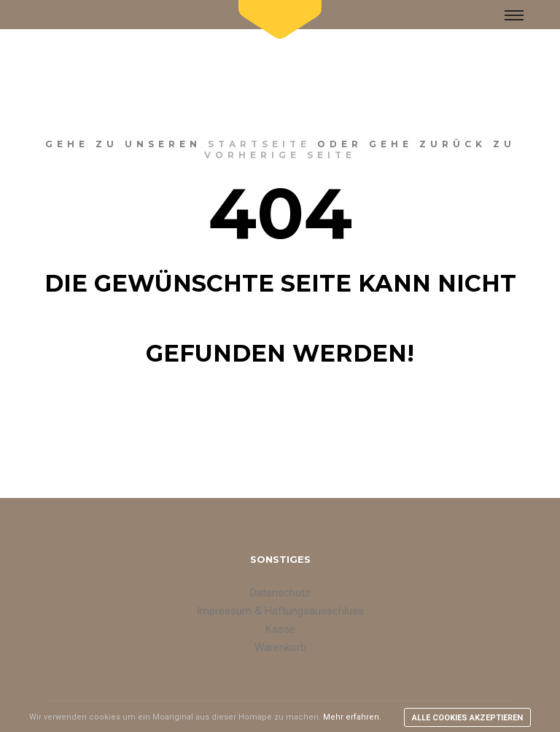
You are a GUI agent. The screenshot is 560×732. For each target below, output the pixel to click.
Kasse (280, 629)
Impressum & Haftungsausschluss (280, 611)
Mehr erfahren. (352, 717)
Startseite (259, 144)
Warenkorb (280, 647)
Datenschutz (280, 593)
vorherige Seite (280, 155)
